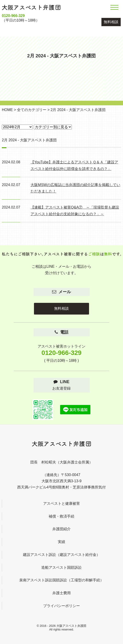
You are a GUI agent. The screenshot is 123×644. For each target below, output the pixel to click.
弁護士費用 (61, 593)
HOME (7, 110)
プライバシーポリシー (61, 606)
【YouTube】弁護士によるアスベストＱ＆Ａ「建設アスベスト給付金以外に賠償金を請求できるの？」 (74, 165)
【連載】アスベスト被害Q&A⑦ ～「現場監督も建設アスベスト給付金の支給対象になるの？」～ (75, 211)
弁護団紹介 (61, 529)
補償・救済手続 (61, 516)
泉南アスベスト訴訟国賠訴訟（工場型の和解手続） (61, 580)
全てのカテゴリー (32, 110)
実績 (61, 542)
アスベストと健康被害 (61, 503)
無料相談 (111, 22)
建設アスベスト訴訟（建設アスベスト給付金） (61, 555)
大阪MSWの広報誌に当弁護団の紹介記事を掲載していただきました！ (75, 188)
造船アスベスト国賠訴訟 (61, 567)
